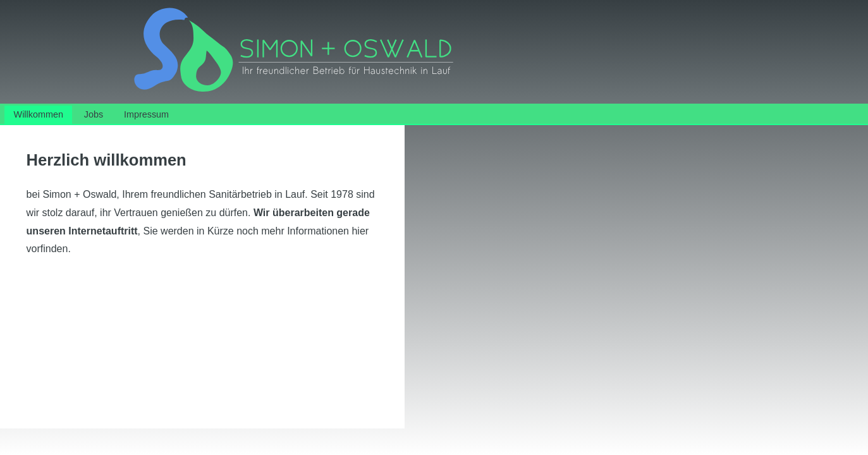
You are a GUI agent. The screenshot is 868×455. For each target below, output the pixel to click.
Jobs (94, 114)
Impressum (146, 114)
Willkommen (39, 114)
